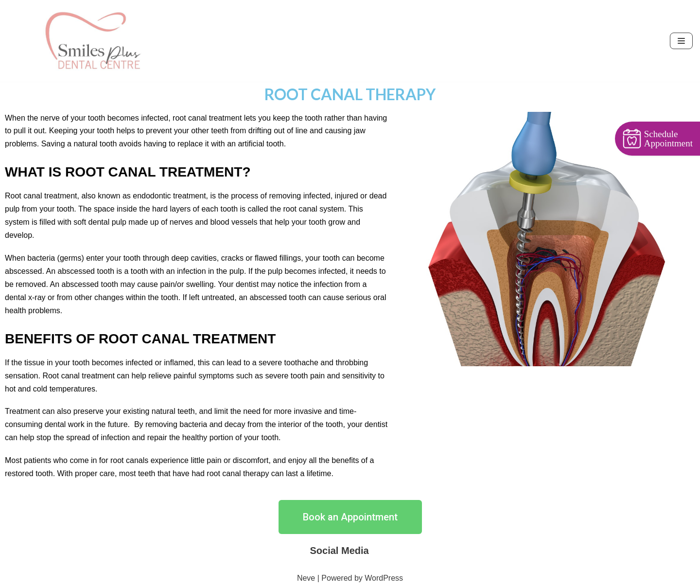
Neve (306, 578)
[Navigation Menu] (681, 41)
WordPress (384, 578)
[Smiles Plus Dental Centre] (92, 41)
